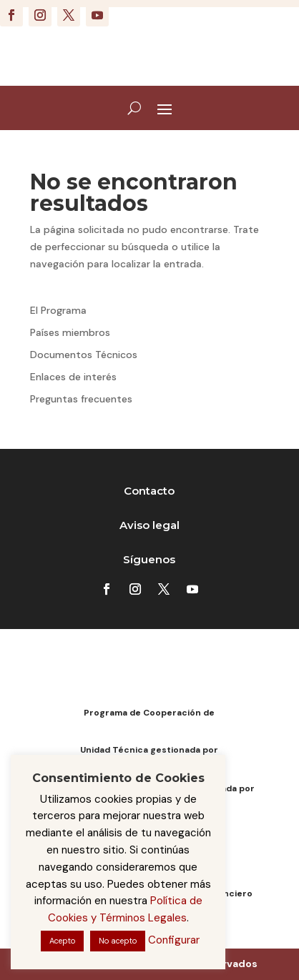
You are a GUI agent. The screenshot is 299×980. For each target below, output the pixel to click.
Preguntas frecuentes (81, 399)
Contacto (149, 491)
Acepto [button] (62, 941)
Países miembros (70, 332)
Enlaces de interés (73, 377)
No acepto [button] (118, 941)
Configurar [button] (174, 940)
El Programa (58, 310)
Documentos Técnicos (84, 355)
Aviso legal (149, 525)
